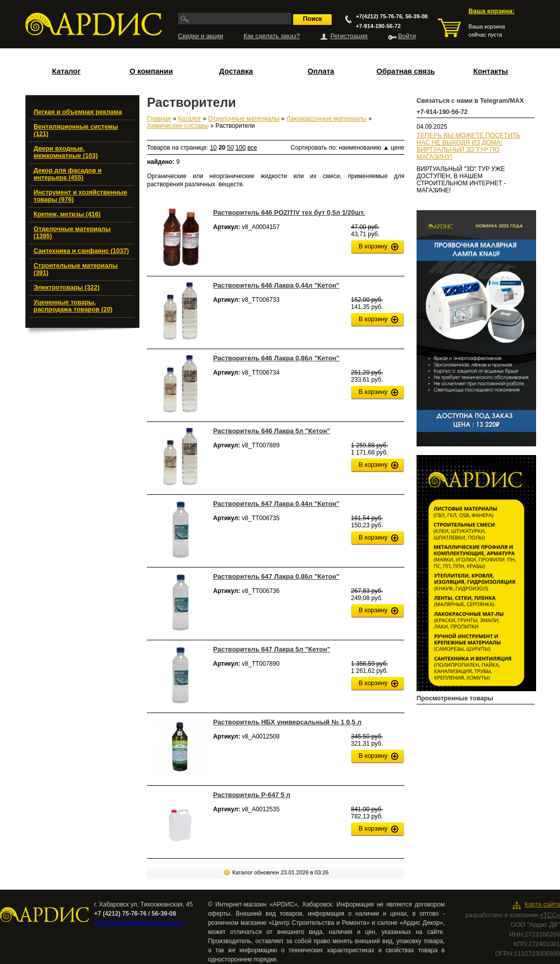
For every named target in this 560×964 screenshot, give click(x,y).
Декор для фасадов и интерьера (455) (68, 174)
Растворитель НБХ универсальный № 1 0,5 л (287, 722)
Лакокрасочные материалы (327, 119)
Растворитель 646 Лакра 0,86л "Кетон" (276, 358)
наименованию (364, 148)
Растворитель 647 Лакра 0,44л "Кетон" (276, 504)
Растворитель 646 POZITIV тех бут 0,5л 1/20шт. (289, 212)
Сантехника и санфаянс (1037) (81, 251)
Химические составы (178, 126)
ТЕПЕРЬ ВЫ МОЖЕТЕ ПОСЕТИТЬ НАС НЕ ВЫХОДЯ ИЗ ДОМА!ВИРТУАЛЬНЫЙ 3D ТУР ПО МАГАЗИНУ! (468, 146)
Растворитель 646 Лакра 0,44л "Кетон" (276, 285)
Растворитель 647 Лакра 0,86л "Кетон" (276, 576)
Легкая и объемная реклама (78, 112)
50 (230, 148)
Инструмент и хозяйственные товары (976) (80, 196)
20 (222, 148)
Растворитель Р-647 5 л (252, 795)
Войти (407, 36)
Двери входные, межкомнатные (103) (66, 152)
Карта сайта (542, 904)
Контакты (490, 71)
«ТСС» (550, 915)
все (252, 148)
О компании (151, 71)
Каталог (66, 71)
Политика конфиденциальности (139, 923)
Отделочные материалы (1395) (72, 233)
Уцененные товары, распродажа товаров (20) (73, 306)
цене (397, 148)
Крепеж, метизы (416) (67, 214)
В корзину (373, 246)
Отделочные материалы (244, 119)
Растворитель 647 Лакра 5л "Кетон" (272, 649)
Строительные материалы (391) (76, 269)
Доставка (236, 71)
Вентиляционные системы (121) (76, 130)
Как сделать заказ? (272, 36)
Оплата (321, 71)
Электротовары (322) (67, 288)
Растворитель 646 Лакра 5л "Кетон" (272, 431)
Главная (159, 119)
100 (241, 148)
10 (213, 148)
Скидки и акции (201, 36)
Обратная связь (406, 71)
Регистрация (349, 36)
